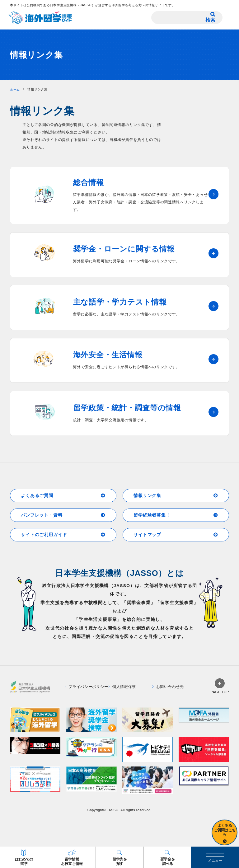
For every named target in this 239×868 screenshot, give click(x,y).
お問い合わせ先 (168, 687)
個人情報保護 (122, 687)
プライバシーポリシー (87, 687)
